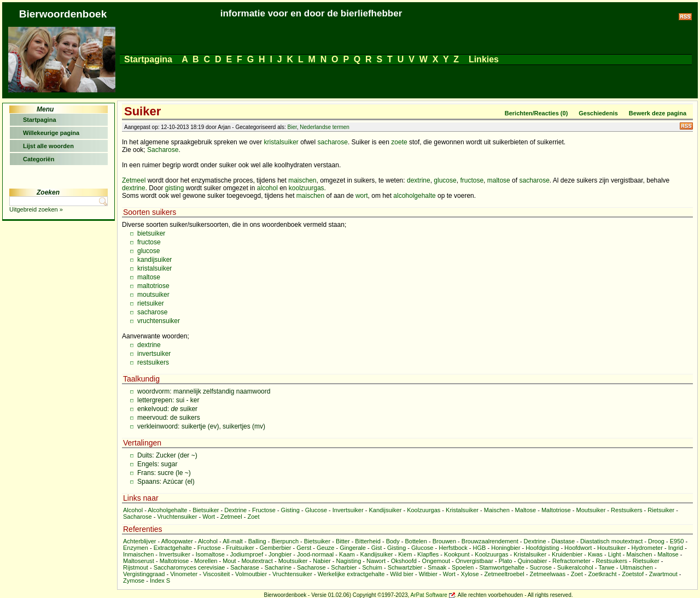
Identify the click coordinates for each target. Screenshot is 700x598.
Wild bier (402, 574)
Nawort (376, 561)
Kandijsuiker (385, 510)
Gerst (304, 548)
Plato (506, 561)
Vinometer (184, 574)
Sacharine (278, 567)
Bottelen (416, 541)
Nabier (322, 561)
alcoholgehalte (414, 196)
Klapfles (428, 554)
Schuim (372, 567)
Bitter (343, 541)
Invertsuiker (348, 510)
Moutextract (257, 561)
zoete (399, 142)
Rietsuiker (661, 510)
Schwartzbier (405, 567)
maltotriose (153, 286)
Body (393, 541)
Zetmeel (134, 180)
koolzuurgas (307, 188)
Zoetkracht (603, 574)
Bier (292, 127)
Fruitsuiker (240, 548)
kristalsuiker (281, 142)
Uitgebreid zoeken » (36, 209)
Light (615, 554)
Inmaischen (138, 554)
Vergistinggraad (144, 574)
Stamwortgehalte (502, 567)
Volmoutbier (251, 574)
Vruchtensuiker (177, 517)
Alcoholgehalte (167, 510)
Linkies (483, 59)
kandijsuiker (154, 260)
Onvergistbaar (474, 561)
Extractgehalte (173, 548)
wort (362, 196)
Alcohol (133, 510)
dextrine (419, 180)
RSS (686, 126)
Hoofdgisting (542, 548)
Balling (257, 541)
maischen (302, 180)
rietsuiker (151, 303)
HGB (480, 548)
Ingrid (676, 548)
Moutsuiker (591, 510)
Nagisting (348, 561)
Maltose (526, 510)
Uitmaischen (636, 567)
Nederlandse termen (325, 127)
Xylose (470, 574)
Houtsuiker (612, 548)
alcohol (267, 188)
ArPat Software (429, 595)
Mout (229, 561)
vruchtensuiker (159, 321)
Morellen (206, 561)
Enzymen (136, 548)
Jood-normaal (315, 554)
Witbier (428, 574)
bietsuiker (151, 233)
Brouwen (444, 541)
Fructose (264, 510)
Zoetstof (633, 574)
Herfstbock (453, 548)
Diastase (563, 541)
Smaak (437, 567)
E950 (677, 541)
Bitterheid (367, 541)
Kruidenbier (567, 554)
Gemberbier (275, 548)
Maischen (497, 510)
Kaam (347, 554)
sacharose (333, 142)
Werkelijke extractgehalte (351, 574)
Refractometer (571, 561)
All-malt (233, 541)
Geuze (325, 548)
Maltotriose (556, 510)
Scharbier (344, 567)
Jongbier (280, 554)
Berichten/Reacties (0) (536, 113)
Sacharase (245, 567)
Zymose (134, 581)
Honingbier (506, 548)
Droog (656, 541)
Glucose (316, 510)
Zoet (253, 517)
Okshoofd (404, 561)
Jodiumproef (247, 554)
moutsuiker (153, 295)
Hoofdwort (578, 548)
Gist (377, 548)
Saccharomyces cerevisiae (189, 567)
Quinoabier (532, 561)
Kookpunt (457, 554)
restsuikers (153, 362)
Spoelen (463, 567)
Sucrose (541, 567)
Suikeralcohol (575, 567)
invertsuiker (154, 354)
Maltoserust (139, 561)
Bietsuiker (206, 510)
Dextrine (235, 510)
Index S (160, 581)
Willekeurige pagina (51, 133)
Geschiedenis (598, 113)
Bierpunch (285, 541)
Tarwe (606, 567)
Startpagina (148, 59)
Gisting (290, 510)
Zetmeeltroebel (504, 574)
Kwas (595, 554)
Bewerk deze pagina (658, 113)
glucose (445, 180)
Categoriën (39, 159)
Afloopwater (177, 541)
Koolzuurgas (424, 510)
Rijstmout (136, 567)
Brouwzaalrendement (490, 541)
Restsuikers (626, 510)
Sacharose (163, 150)
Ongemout (436, 561)
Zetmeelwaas (548, 574)
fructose (472, 180)
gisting (175, 188)
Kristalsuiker (462, 510)
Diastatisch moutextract (611, 541)
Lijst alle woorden (48, 146)
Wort (209, 517)
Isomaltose (210, 554)
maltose (499, 180)
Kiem (405, 554)
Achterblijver (140, 541)
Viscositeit (216, 574)
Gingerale (353, 548)
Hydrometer (647, 548)
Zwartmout (663, 574)
